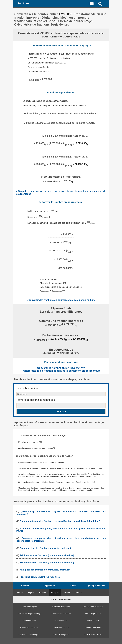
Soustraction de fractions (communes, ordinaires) (47, 563)
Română (78, 593)
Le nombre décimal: (28, 388)
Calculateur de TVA (61, 628)
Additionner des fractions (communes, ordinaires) (47, 555)
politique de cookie (97, 586)
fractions (24, 3)
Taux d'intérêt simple (93, 635)
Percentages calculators (61, 614)
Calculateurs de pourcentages (29, 614)
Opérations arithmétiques (29, 635)
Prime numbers (29, 621)
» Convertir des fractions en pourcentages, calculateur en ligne (61, 300)
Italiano (67, 593)
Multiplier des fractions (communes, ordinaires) (46, 570)
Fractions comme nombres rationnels (40, 577)
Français (55, 593)
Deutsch (19, 593)
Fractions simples (29, 607)
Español (43, 593)
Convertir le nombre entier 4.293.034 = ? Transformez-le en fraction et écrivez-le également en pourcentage (61, 369)
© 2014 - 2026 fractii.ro (61, 600)
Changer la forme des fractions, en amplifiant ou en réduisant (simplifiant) (60, 521)
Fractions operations (61, 607)
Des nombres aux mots (93, 607)
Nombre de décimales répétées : (36, 400)
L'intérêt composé (61, 635)
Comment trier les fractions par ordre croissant (45, 548)
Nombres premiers (93, 614)
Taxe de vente (93, 621)
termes (73, 586)
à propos (25, 586)
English (31, 593)
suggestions (49, 586)
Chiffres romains (61, 621)
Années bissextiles (93, 628)
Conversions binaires (29, 628)
